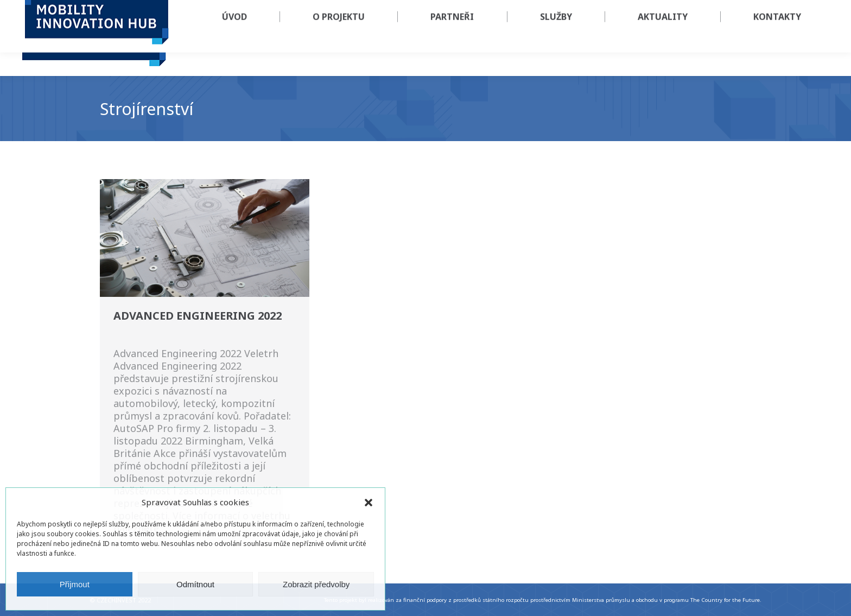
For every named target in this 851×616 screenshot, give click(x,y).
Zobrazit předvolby (316, 584)
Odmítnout (195, 584)
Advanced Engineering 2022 (198, 316)
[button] (369, 503)
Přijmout (75, 584)
